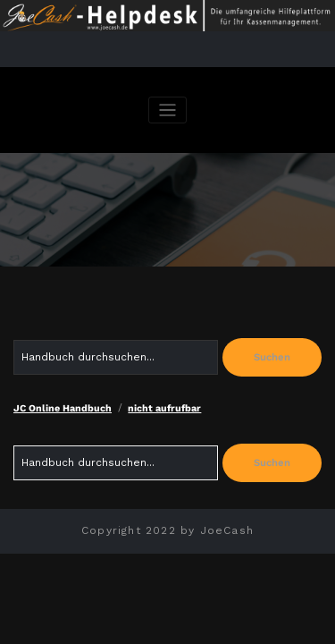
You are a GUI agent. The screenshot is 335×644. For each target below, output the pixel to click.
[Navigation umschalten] (167, 110)
